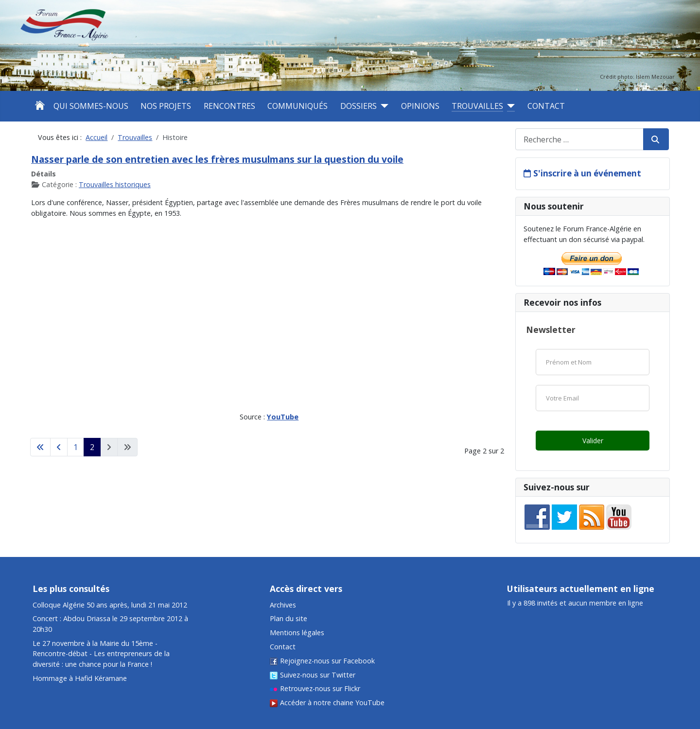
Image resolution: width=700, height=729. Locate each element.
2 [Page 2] (92, 447)
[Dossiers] (383, 106)
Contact (546, 106)
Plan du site (289, 618)
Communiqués (297, 106)
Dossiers (359, 106)
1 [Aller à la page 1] (76, 447)
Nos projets (166, 106)
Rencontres (229, 106)
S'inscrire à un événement (587, 173)
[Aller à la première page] (40, 447)
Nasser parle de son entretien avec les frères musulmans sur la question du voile (217, 159)
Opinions (420, 106)
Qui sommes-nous (91, 106)
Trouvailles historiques (115, 184)
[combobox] (579, 139)
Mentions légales (297, 633)
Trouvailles (477, 106)
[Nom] (593, 362)
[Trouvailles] (509, 106)
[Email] (593, 398)
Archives (283, 605)
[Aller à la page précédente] (59, 447)
